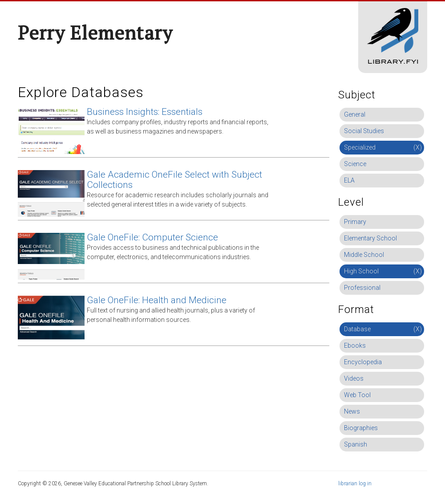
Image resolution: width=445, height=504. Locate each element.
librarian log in (355, 484)
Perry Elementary (95, 33)
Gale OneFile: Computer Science (152, 237)
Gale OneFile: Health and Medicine (157, 300)
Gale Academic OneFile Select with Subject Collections (174, 180)
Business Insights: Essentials (145, 112)
